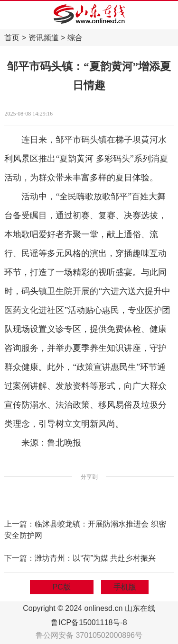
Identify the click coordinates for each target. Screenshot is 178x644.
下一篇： (19, 558)
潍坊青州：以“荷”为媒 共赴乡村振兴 (95, 558)
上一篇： (19, 524)
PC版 (62, 587)
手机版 (125, 587)
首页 (12, 38)
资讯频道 (44, 38)
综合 (75, 38)
